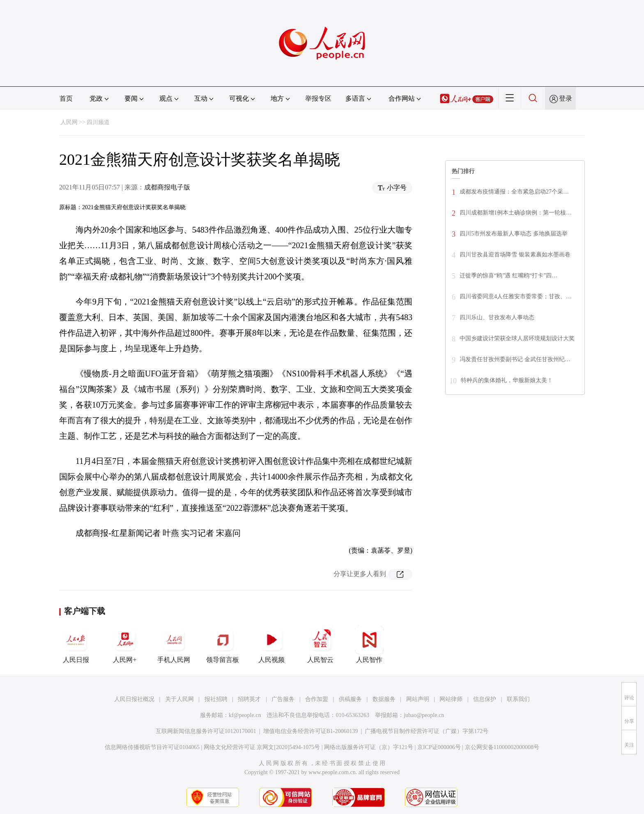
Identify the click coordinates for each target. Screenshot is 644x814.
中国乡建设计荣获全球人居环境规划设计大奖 (517, 338)
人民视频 (271, 644)
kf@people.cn (245, 715)
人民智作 (369, 644)
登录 (566, 98)
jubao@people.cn (424, 715)
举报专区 (318, 98)
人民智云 (320, 644)
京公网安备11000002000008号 (502, 747)
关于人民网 (179, 699)
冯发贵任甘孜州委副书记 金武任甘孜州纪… (515, 359)
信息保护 (485, 699)
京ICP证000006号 (439, 747)
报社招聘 (216, 699)
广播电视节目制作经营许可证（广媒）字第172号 (427, 731)
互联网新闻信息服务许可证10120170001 (206, 731)
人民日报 (76, 644)
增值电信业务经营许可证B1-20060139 (311, 731)
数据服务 (384, 699)
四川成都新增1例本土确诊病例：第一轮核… (516, 213)
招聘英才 (249, 699)
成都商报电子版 (167, 187)
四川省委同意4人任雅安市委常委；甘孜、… (516, 296)
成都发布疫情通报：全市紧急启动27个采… (514, 192)
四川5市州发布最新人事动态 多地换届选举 (514, 234)
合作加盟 (317, 699)
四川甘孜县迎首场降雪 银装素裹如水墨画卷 (515, 255)
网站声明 (418, 699)
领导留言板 (223, 644)
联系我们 (518, 699)
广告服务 (283, 699)
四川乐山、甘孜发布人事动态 (497, 317)
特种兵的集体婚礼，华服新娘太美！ (507, 380)
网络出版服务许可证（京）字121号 (369, 747)
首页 (66, 98)
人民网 (69, 122)
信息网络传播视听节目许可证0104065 (152, 747)
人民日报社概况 (134, 699)
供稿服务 (350, 699)
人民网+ (125, 644)
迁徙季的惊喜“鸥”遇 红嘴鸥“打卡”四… (508, 276)
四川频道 (98, 122)
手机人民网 (174, 644)
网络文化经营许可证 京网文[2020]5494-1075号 (262, 747)
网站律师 (451, 699)
